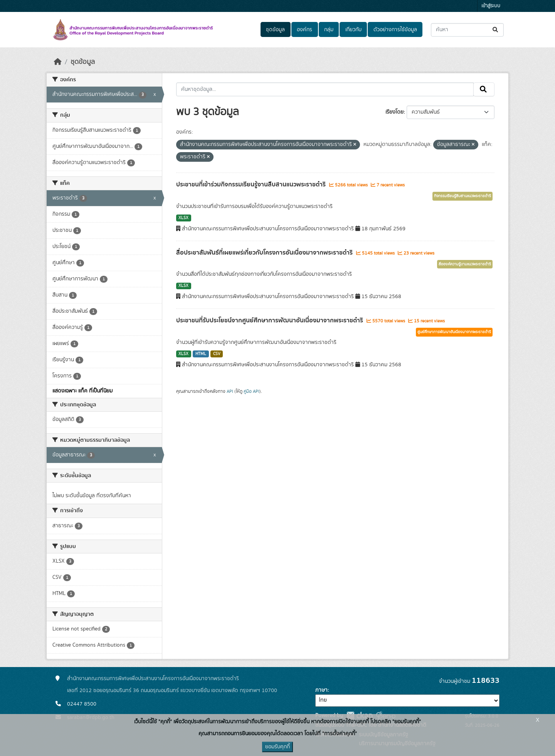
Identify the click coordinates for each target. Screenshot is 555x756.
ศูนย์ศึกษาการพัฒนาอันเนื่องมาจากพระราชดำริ (454, 332)
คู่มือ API (251, 391)
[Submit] (496, 30)
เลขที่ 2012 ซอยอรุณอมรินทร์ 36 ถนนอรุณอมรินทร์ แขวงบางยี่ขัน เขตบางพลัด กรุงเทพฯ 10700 (172, 691)
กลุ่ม (329, 30)
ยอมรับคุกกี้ (277, 747)
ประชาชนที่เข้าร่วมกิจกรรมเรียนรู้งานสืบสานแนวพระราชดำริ (252, 184)
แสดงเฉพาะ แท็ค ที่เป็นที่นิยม (82, 391)
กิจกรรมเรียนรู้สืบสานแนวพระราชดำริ (462, 196)
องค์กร (304, 30)
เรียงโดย (394, 112)
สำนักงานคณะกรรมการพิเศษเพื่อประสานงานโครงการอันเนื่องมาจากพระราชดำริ (153, 679)
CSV (217, 354)
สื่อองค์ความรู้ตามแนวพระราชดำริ (465, 264)
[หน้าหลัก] (58, 62)
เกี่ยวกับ (353, 30)
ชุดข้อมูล (275, 30)
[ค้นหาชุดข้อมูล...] (467, 30)
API (230, 391)
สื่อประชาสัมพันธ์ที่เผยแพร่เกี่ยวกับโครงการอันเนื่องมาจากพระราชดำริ (265, 253)
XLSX (183, 218)
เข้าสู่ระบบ (491, 6)
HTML (201, 354)
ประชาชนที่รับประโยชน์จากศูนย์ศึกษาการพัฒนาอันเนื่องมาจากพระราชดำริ (270, 320)
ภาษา (321, 690)
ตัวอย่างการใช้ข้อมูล (395, 30)
